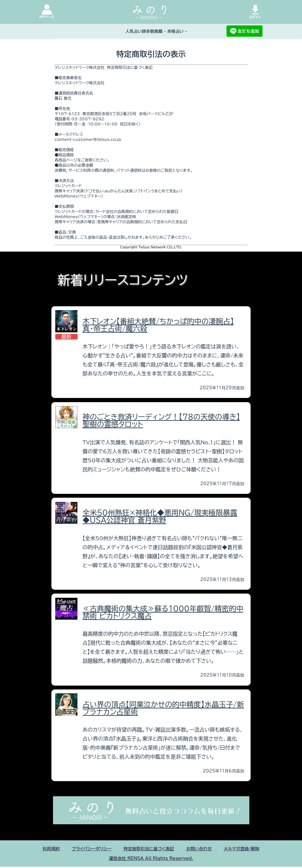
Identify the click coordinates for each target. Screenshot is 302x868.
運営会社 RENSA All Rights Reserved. (151, 859)
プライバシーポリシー (82, 849)
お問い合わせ (206, 849)
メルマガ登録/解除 (255, 849)
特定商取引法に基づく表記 (148, 849)
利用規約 (36, 849)
